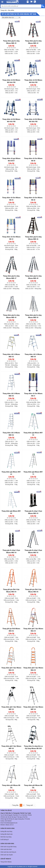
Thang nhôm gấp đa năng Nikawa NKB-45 (11, 42)
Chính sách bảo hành (6, 849)
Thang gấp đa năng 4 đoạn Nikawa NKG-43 (33, 512)
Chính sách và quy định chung (8, 847)
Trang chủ (4, 10)
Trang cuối (30, 805)
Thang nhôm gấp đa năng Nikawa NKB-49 (11, 316)
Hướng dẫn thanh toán (7, 834)
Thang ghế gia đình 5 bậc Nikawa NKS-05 (33, 591)
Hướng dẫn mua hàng (6, 831)
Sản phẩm (11, 10)
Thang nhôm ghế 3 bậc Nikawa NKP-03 (11, 708)
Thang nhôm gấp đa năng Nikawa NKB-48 (33, 277)
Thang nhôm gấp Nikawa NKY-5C (33, 434)
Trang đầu (15, 805)
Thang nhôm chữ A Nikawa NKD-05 (11, 395)
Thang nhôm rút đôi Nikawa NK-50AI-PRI (33, 81)
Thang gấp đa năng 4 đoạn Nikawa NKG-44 (11, 551)
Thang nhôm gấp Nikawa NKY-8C (11, 512)
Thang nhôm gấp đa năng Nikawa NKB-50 (33, 316)
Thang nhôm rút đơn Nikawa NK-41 (33, 395)
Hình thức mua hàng (6, 837)
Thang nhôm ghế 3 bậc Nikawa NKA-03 (33, 630)
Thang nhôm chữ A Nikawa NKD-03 (11, 355)
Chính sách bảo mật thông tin (8, 852)
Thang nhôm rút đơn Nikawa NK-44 (11, 199)
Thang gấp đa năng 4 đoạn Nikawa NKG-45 (33, 551)
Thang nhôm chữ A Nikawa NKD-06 (11, 434)
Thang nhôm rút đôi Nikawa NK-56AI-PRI (11, 81)
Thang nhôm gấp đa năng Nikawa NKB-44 (33, 42)
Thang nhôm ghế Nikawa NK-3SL (33, 786)
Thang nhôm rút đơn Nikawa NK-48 (33, 160)
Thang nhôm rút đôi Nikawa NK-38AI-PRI (33, 120)
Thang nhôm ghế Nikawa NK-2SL (11, 786)
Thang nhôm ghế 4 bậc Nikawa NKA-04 (11, 669)
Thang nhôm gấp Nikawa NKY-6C (11, 473)
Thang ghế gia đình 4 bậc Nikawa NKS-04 (11, 591)
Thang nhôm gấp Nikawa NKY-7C (33, 473)
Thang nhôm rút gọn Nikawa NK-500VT (11, 160)
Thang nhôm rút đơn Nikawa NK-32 (11, 238)
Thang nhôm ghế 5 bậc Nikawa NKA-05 (33, 669)
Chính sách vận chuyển (7, 855)
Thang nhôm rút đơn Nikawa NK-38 (33, 199)
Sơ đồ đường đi (4, 840)
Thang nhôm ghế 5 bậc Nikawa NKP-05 (11, 747)
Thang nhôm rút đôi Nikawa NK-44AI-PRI (11, 120)
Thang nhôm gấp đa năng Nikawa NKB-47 (11, 277)
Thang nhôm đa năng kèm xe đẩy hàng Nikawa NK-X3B (33, 747)
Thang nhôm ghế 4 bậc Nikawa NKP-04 (33, 708)
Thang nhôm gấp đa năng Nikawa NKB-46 (33, 238)
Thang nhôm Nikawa (6, 862)
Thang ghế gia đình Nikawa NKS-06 (11, 630)
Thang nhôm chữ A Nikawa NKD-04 (33, 355)
